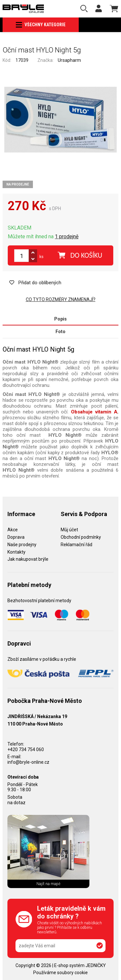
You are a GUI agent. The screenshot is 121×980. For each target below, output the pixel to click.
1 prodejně (67, 237)
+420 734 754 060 (26, 749)
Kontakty (16, 552)
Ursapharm (69, 60)
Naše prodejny (22, 545)
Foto (60, 332)
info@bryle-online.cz (28, 762)
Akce (13, 530)
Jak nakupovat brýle (28, 559)
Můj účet (69, 530)
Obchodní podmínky (81, 537)
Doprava (16, 537)
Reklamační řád (76, 545)
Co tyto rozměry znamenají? (61, 299)
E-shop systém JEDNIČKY (80, 965)
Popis (60, 319)
